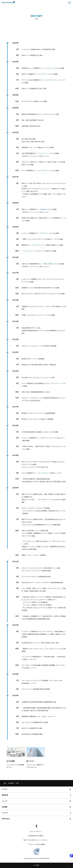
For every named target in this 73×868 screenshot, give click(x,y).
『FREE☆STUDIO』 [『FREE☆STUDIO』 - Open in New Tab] (48, 264)
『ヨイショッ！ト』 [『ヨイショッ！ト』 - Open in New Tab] (44, 153)
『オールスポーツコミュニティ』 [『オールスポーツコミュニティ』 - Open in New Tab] (53, 80)
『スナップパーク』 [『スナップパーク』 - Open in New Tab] (56, 383)
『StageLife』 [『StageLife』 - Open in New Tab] (43, 209)
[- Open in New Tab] (36, 826)
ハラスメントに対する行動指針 (36, 844)
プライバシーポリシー (36, 831)
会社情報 (11, 783)
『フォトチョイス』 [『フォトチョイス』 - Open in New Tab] (49, 68)
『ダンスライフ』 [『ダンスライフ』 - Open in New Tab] (43, 74)
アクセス (5, 813)
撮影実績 (5, 795)
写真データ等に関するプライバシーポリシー (36, 840)
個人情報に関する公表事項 (36, 836)
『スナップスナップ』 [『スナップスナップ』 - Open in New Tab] (43, 171)
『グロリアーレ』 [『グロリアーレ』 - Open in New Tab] (44, 233)
